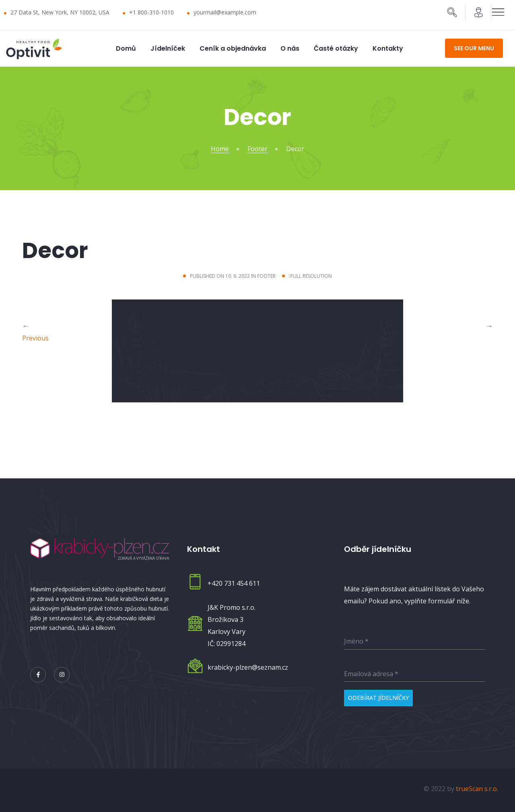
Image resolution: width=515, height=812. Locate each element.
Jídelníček (168, 48)
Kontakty (388, 48)
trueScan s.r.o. (477, 786)
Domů (126, 48)
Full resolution (311, 276)
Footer (257, 149)
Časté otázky (336, 48)
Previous (35, 338)
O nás (290, 48)
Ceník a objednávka (233, 48)
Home (220, 149)
